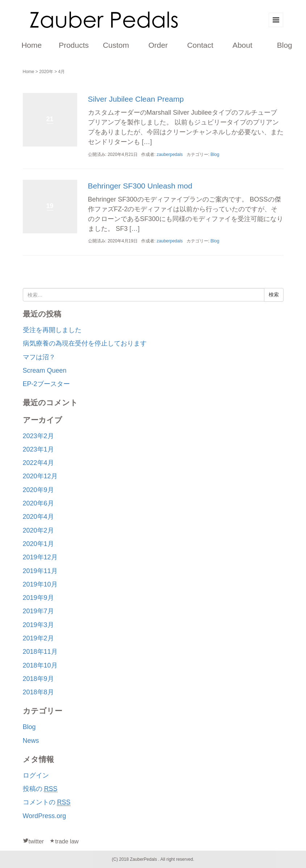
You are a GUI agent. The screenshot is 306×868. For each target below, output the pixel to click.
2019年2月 (38, 638)
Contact (200, 45)
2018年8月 (38, 692)
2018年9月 (38, 679)
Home (32, 45)
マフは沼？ (39, 357)
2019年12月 (40, 557)
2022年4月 (38, 463)
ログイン (36, 775)
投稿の (40, 789)
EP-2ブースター (46, 384)
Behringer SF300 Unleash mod (140, 186)
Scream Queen (45, 371)
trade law (67, 841)
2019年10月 (40, 584)
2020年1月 (38, 544)
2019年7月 (38, 611)
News (31, 741)
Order (158, 45)
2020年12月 (40, 476)
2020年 (46, 72)
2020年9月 (38, 490)
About (242, 45)
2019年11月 (40, 571)
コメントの (47, 802)
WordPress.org (45, 816)
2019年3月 (38, 625)
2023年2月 (38, 436)
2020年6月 (38, 503)
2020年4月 (38, 517)
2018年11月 (40, 652)
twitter (36, 841)
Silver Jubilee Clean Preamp (136, 99)
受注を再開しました (52, 330)
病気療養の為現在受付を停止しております (85, 343)
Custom (116, 45)
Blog (285, 45)
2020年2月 (38, 530)
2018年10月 (40, 665)
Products (74, 45)
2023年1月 (38, 449)
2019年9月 (38, 598)
